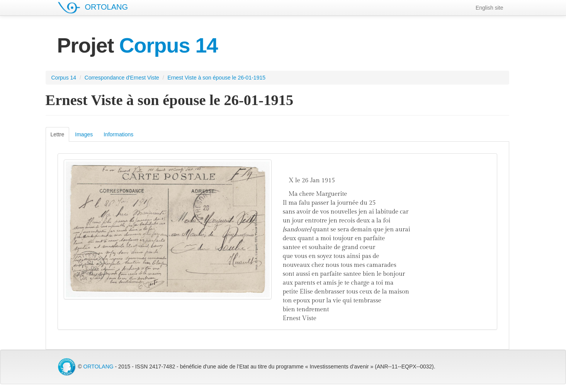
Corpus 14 (64, 78)
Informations (118, 134)
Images (84, 134)
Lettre (58, 134)
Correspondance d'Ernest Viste (122, 78)
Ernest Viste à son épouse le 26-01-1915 (217, 78)
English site (490, 8)
